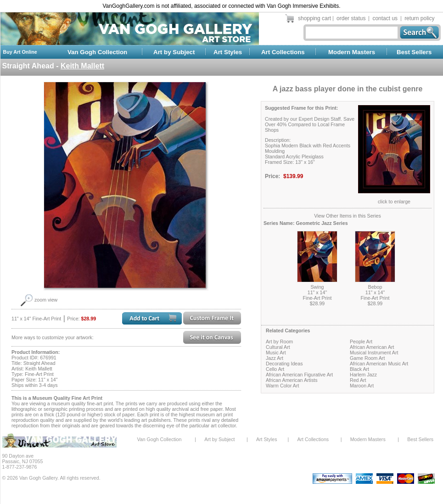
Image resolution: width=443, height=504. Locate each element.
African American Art (372, 347)
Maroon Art (362, 386)
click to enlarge (394, 202)
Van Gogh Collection (97, 52)
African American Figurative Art (299, 375)
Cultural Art (278, 347)
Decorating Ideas (284, 364)
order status (351, 18)
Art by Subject (174, 52)
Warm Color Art (282, 386)
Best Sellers (414, 52)
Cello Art (275, 369)
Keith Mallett (82, 66)
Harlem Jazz (363, 375)
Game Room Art (367, 358)
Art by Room (279, 342)
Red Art (358, 380)
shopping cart (314, 18)
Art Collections (283, 52)
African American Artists (292, 380)
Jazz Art (275, 358)
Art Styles (228, 52)
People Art (361, 342)
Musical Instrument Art (374, 353)
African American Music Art (379, 364)
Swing (317, 287)
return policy (419, 18)
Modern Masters (352, 52)
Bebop (375, 287)
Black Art (359, 369)
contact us (385, 18)
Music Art (276, 353)
